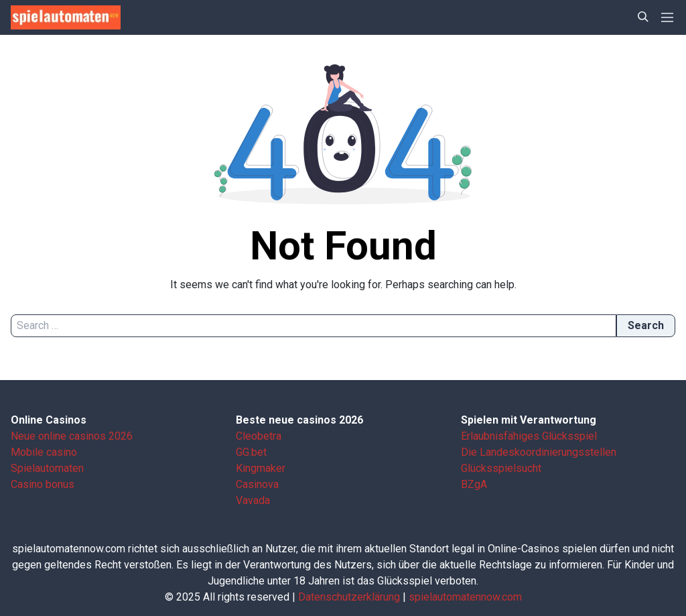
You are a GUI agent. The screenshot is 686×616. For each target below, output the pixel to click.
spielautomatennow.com (465, 597)
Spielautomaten (47, 468)
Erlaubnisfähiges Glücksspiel (529, 436)
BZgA (474, 484)
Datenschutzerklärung (349, 597)
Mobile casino (44, 452)
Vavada (253, 500)
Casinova (257, 484)
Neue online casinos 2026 (72, 436)
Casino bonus (43, 484)
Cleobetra (259, 436)
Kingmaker (261, 468)
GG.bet (251, 452)
